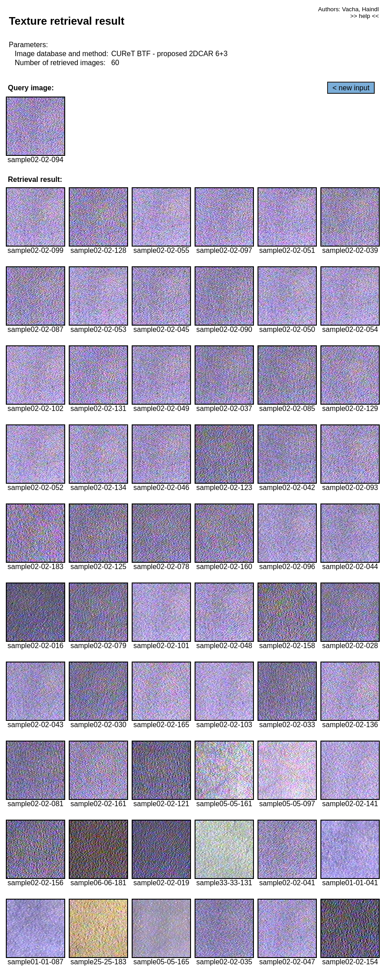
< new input (351, 88)
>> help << (364, 16)
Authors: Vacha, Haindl (349, 9)
